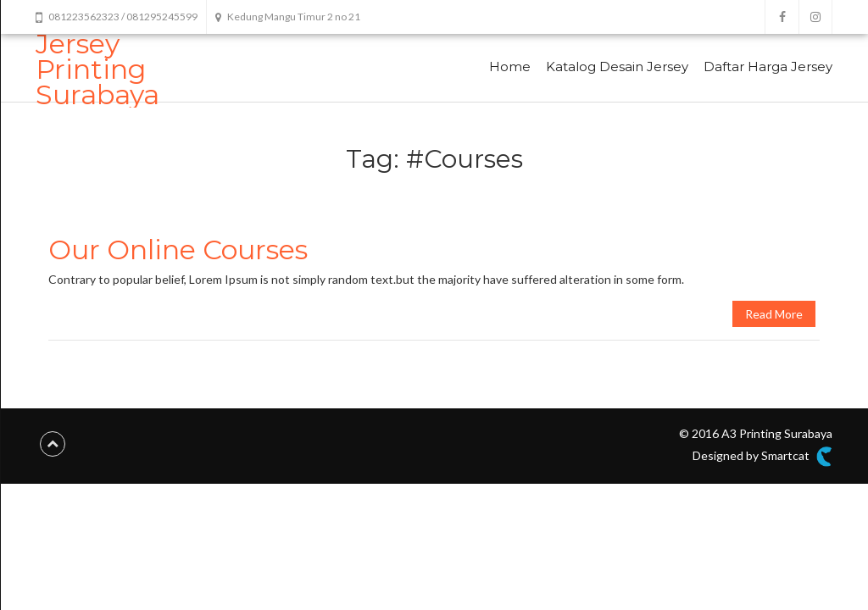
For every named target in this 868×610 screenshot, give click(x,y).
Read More (774, 314)
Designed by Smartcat (762, 457)
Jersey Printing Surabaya (97, 69)
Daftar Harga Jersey (768, 67)
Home (510, 67)
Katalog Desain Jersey (617, 67)
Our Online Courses (178, 250)
